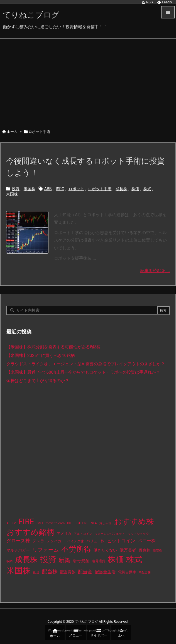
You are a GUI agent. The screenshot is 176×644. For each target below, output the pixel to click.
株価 (135, 189)
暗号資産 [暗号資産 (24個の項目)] (81, 561)
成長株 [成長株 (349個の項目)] (26, 560)
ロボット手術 (100, 189)
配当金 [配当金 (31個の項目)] (85, 572)
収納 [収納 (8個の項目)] (9, 561)
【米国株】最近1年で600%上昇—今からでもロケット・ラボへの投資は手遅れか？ (83, 372)
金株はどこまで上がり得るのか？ (38, 381)
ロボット (76, 189)
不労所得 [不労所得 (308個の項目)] (76, 549)
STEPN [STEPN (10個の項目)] (82, 523)
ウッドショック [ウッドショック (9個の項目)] (138, 534)
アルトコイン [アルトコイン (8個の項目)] (83, 534)
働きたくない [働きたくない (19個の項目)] (105, 550)
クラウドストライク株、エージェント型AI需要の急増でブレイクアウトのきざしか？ (86, 364)
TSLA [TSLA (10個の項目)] (93, 523)
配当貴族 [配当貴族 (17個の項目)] (68, 572)
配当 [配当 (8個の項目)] (36, 572)
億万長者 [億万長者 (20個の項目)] (128, 550)
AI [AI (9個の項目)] (8, 523)
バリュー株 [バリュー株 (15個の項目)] (95, 541)
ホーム (12, 132)
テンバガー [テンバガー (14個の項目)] (56, 541)
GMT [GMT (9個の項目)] (40, 523)
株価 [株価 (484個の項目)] (116, 559)
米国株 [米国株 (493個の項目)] (19, 571)
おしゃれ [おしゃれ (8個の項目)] (105, 523)
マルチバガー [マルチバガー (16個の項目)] (18, 550)
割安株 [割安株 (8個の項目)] (157, 551)
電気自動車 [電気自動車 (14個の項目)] (127, 572)
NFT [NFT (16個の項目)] (71, 523)
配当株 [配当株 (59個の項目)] (50, 572)
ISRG (60, 189)
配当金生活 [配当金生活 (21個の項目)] (105, 572)
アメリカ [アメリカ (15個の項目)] (64, 534)
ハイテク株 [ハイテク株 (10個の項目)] (75, 541)
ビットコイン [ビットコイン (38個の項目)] (121, 541)
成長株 (121, 189)
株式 (147, 189)
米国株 (30, 189)
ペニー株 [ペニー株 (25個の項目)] (147, 541)
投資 (16, 189)
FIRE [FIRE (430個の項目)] (26, 522)
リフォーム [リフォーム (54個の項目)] (46, 550)
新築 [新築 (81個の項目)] (64, 560)
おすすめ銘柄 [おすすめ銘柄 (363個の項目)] (30, 532)
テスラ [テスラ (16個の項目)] (38, 541)
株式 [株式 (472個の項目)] (134, 559)
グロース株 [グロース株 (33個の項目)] (18, 541)
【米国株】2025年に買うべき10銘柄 (41, 356)
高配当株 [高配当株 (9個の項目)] (145, 572)
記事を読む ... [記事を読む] (155, 271)
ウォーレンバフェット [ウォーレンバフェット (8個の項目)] (110, 534)
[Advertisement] (88, 80)
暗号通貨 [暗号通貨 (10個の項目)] (99, 561)
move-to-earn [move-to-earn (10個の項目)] (55, 523)
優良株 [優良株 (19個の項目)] (145, 550)
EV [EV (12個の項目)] (14, 523)
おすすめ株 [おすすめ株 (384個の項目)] (134, 522)
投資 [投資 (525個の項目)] (48, 559)
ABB (48, 189)
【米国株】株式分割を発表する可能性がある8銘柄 (54, 347)
